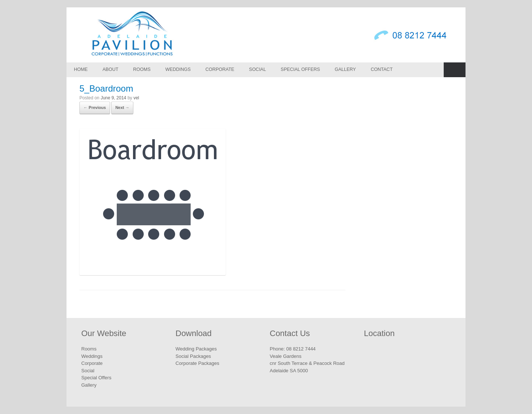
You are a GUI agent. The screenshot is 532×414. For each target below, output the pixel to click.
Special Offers (300, 69)
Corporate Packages (197, 363)
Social (258, 69)
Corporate (220, 69)
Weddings (178, 69)
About (110, 69)
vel (136, 98)
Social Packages (193, 356)
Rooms (142, 69)
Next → (122, 107)
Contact (381, 69)
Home (81, 69)
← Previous (95, 107)
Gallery (345, 69)
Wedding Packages (196, 349)
